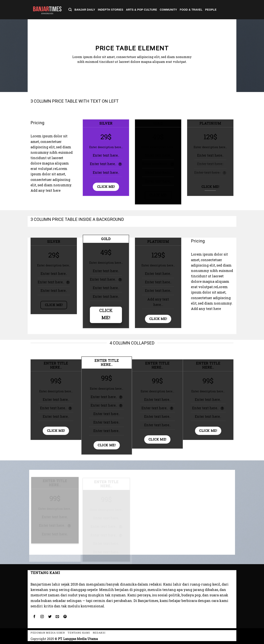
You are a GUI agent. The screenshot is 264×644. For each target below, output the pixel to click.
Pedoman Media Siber (48, 633)
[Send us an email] (57, 617)
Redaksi (99, 633)
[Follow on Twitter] (50, 617)
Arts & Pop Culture (142, 10)
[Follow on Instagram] (42, 617)
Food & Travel (191, 10)
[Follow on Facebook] (34, 617)
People (211, 10)
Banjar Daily (85, 10)
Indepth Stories (110, 10)
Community (168, 10)
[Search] (70, 10)
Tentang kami (79, 633)
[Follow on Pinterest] (65, 617)
